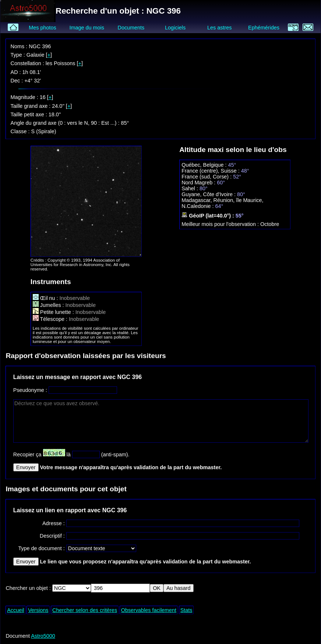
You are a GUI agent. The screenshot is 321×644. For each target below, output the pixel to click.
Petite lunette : (54, 312)
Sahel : (191, 188)
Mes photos (42, 28)
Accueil (15, 610)
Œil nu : (46, 298)
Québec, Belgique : (205, 165)
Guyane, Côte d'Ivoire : (209, 194)
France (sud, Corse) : (207, 177)
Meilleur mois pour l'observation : (221, 224)
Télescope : (51, 319)
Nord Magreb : (199, 183)
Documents (131, 28)
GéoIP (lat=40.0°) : (209, 216)
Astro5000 (43, 636)
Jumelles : (49, 305)
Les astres (219, 28)
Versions (38, 610)
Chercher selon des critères (85, 610)
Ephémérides (264, 28)
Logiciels (175, 28)
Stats (186, 610)
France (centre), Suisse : (211, 171)
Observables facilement (149, 610)
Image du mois (87, 28)
